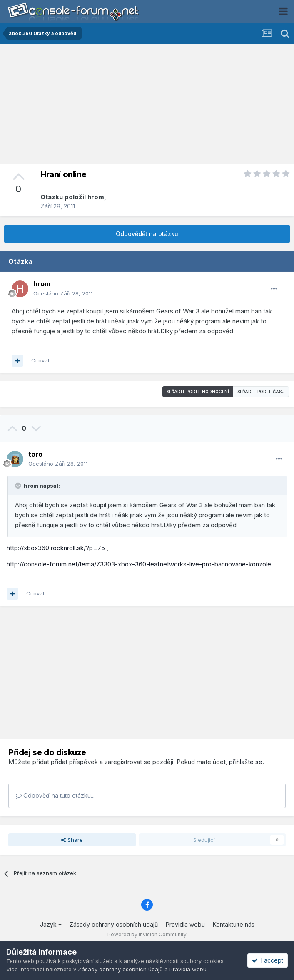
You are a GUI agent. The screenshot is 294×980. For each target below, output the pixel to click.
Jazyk (51, 924)
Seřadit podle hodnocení (198, 392)
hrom (96, 197)
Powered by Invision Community (147, 934)
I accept (268, 960)
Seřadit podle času (261, 392)
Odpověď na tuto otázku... (55, 795)
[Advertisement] (147, 106)
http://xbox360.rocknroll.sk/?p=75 (56, 548)
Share (72, 840)
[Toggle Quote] (19, 486)
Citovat (40, 360)
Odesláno (63, 293)
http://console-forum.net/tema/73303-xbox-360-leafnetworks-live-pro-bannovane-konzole (139, 564)
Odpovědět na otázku (147, 234)
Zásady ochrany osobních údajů (114, 924)
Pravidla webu (185, 924)
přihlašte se (246, 762)
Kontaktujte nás (234, 924)
